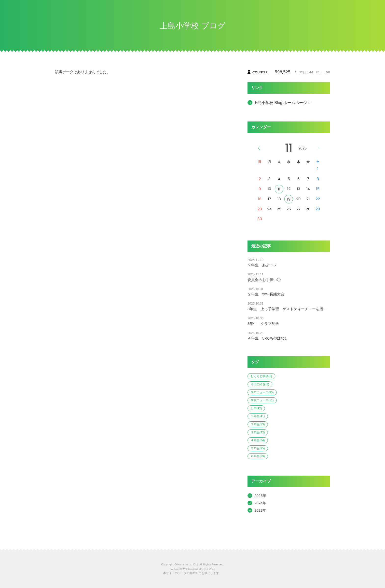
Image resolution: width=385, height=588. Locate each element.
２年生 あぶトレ (262, 265)
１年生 (258, 416)
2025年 (260, 496)
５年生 (258, 448)
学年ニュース (262, 392)
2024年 (260, 503)
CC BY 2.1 (210, 569)
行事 (256, 408)
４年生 (258, 440)
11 (279, 189)
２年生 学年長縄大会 (266, 294)
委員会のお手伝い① (264, 280)
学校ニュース (262, 400)
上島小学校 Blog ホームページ (280, 103)
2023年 (260, 510)
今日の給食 (260, 384)
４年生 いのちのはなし (268, 338)
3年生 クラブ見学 (263, 324)
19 (289, 199)
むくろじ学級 (261, 376)
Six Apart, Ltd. (196, 569)
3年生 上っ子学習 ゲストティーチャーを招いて (289, 309)
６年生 (258, 456)
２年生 (258, 424)
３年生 (258, 432)
